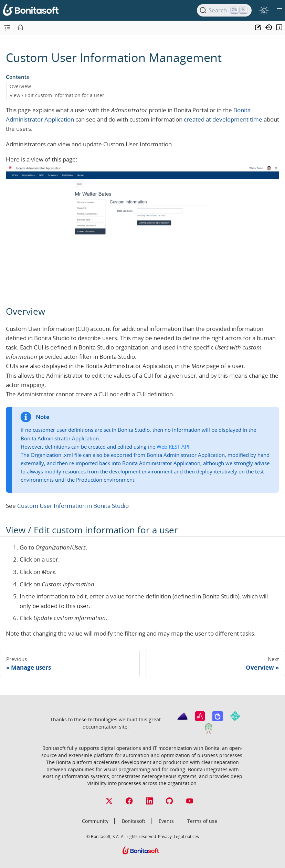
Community (95, 821)
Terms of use (202, 821)
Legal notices (186, 836)
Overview (20, 86)
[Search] (224, 10)
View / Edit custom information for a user (57, 95)
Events (166, 821)
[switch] (264, 10)
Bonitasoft (134, 821)
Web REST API (173, 447)
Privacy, (165, 836)
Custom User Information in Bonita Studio (73, 506)
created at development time (223, 119)
